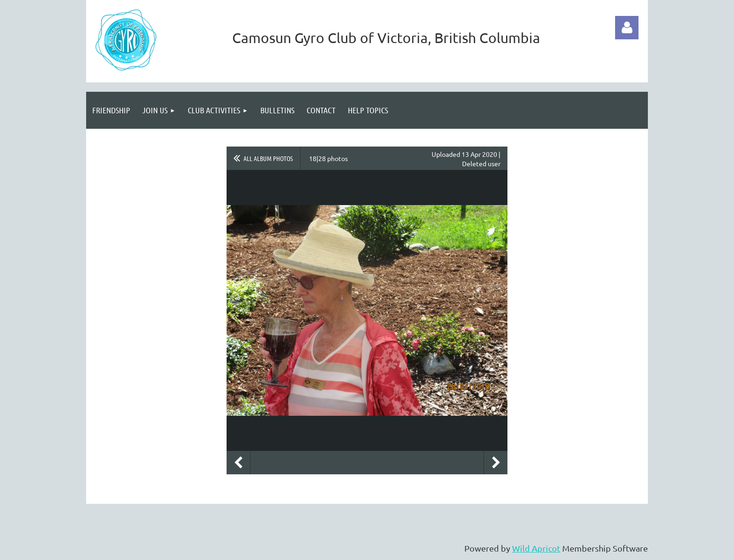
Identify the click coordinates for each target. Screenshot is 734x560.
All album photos (268, 158)
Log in (627, 28)
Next (496, 463)
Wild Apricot (536, 548)
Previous (238, 463)
